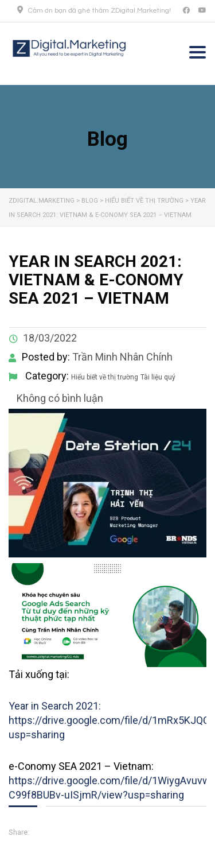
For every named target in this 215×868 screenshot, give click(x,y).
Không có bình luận (59, 398)
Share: (19, 832)
